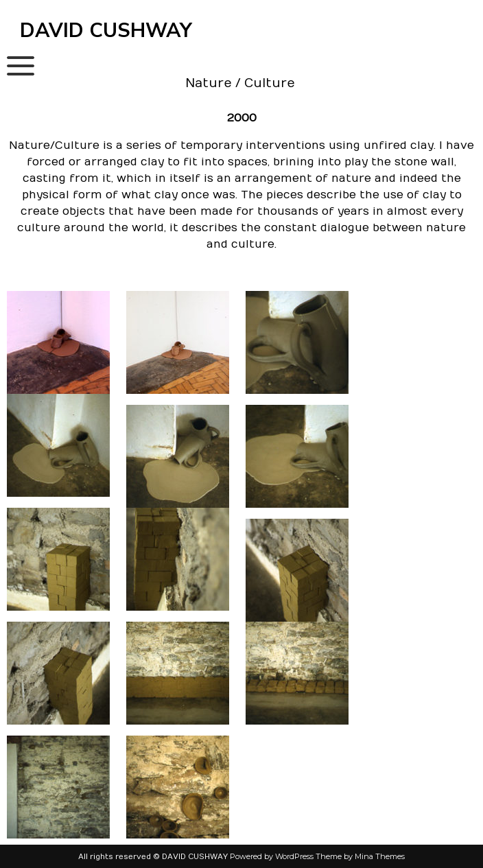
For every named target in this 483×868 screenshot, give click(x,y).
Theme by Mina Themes (360, 856)
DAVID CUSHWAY (106, 31)
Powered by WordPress (272, 856)
